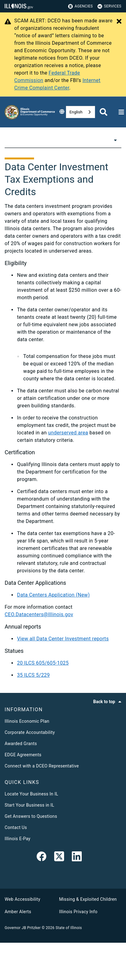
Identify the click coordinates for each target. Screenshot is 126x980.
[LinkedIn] (77, 858)
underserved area (68, 433)
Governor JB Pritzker (23, 928)
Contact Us (16, 827)
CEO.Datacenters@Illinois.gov (39, 614)
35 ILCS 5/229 (33, 675)
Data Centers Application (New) (53, 595)
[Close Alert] (119, 22)
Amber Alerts (18, 912)
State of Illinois (69, 928)
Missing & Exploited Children (88, 899)
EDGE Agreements (23, 755)
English (76, 112)
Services (109, 6)
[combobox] (80, 112)
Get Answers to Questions (31, 816)
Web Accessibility (22, 899)
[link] (41, 858)
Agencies (80, 6)
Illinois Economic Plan (27, 721)
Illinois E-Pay (17, 839)
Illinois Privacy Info (78, 912)
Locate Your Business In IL (31, 794)
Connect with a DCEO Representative (42, 766)
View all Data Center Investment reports (63, 639)
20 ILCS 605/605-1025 (43, 663)
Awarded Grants (21, 744)
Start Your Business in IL (29, 805)
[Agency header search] (104, 112)
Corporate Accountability (30, 732)
